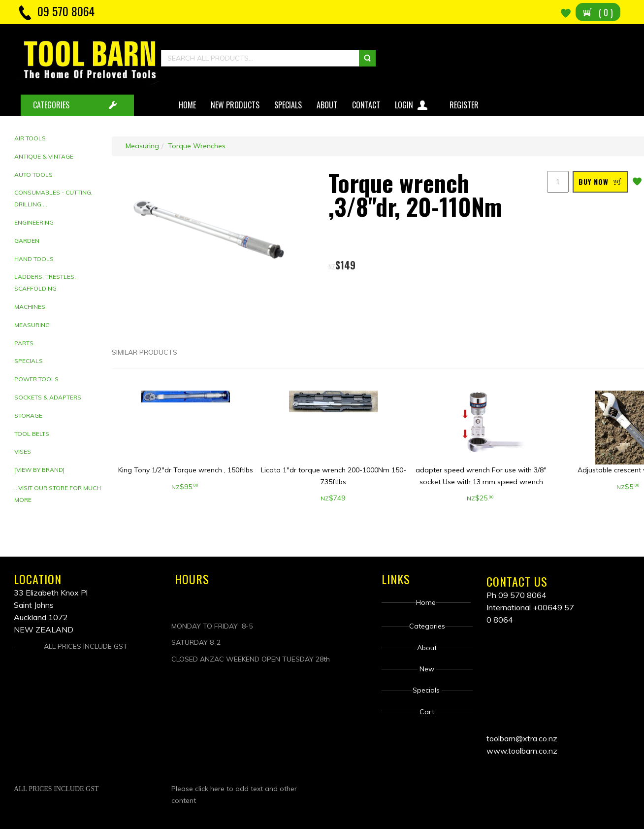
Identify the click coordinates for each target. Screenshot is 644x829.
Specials (288, 105)
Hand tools (34, 259)
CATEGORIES (51, 105)
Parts (24, 343)
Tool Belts (32, 434)
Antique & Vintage (44, 156)
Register (465, 105)
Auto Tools (33, 175)
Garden (27, 241)
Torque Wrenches (197, 146)
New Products (235, 105)
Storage (28, 415)
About (327, 105)
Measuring (32, 325)
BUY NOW (594, 182)
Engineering (34, 222)
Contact (366, 105)
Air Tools (30, 138)
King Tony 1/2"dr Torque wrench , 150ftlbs (186, 470)
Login (412, 103)
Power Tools (36, 379)
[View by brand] (39, 470)
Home (187, 105)
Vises (23, 451)
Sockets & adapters (48, 397)
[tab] (59, 139)
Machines (30, 307)
